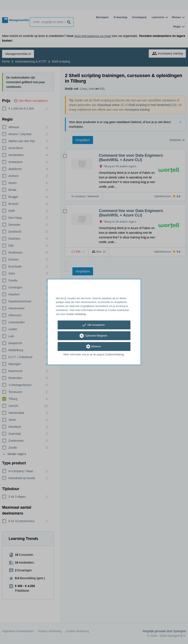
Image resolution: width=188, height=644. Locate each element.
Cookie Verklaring (76, 314)
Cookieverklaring (114, 354)
